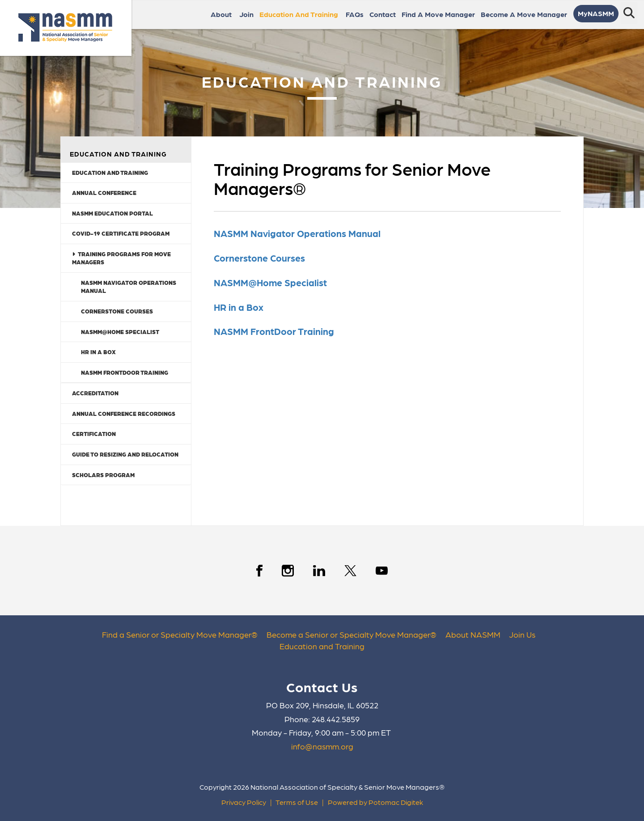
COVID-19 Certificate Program (121, 233)
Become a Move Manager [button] (525, 14)
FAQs (355, 14)
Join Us (522, 634)
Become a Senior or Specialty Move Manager (348, 634)
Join (246, 14)
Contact (383, 14)
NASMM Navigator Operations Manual (129, 287)
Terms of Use (297, 802)
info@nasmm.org (322, 746)
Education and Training (110, 172)
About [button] (222, 14)
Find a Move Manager (438, 14)
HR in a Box (98, 352)
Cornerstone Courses (117, 311)
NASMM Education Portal (112, 213)
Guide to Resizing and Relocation (125, 454)
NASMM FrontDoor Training (125, 372)
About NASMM (473, 634)
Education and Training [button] (300, 14)
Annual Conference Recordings (124, 413)
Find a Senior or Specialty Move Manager (177, 634)
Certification (94, 434)
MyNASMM (596, 13)
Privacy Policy (244, 802)
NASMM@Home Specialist (120, 332)
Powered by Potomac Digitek (375, 802)
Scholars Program (103, 475)
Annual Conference (104, 193)
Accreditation (95, 393)
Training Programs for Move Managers (121, 258)
